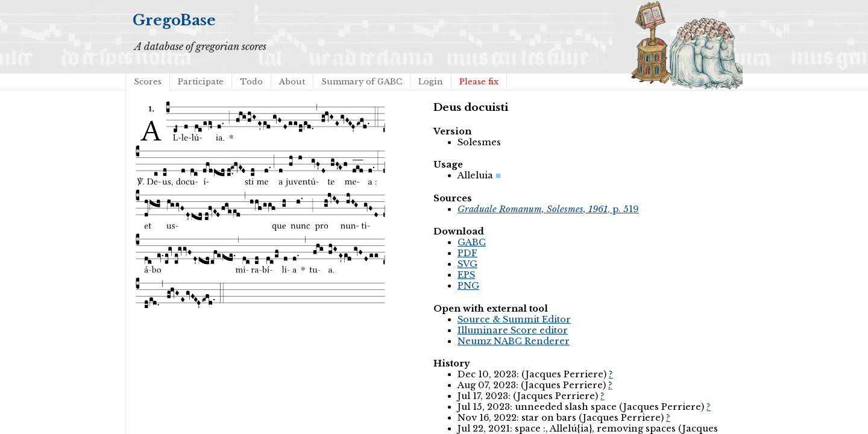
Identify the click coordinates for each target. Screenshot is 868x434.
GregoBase (174, 20)
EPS (466, 275)
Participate (201, 82)
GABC (472, 242)
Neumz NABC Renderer (514, 341)
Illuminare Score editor (513, 330)
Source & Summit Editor (514, 319)
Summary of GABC (362, 82)
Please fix (479, 82)
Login (431, 82)
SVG (467, 264)
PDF (467, 253)
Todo (251, 82)
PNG (468, 286)
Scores (148, 82)
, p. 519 (548, 209)
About (292, 82)
